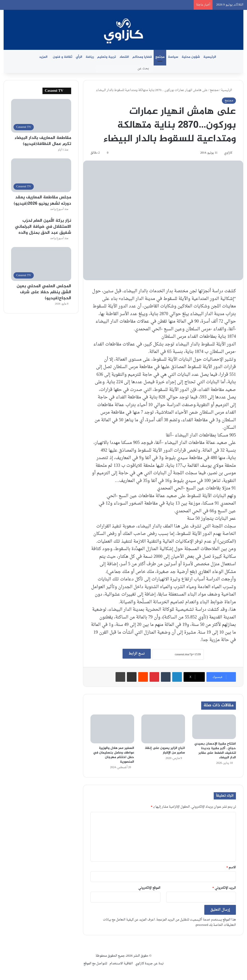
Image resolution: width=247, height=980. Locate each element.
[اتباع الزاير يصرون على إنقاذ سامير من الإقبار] (163, 729)
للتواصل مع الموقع (95, 964)
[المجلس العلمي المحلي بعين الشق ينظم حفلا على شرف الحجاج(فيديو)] (41, 264)
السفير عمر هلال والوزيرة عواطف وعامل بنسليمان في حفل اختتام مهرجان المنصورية (114, 755)
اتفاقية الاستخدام (121, 964)
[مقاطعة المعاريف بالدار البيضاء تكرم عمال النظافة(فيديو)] (41, 116)
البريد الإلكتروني (224, 888)
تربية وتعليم (107, 57)
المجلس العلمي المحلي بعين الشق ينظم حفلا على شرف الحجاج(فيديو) (44, 292)
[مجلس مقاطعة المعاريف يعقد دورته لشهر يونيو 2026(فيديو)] (41, 175)
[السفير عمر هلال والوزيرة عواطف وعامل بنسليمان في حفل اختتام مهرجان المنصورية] (112, 729)
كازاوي (228, 153)
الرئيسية (210, 57)
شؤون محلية (191, 57)
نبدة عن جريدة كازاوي (149, 964)
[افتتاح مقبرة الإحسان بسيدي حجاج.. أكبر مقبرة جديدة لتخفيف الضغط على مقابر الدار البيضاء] (214, 727)
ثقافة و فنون (63, 57)
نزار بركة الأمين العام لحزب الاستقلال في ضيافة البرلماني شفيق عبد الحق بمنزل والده (43, 227)
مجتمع (160, 57)
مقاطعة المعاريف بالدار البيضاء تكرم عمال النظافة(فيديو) (43, 141)
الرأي (79, 57)
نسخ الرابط (137, 654)
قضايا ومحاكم (142, 57)
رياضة (90, 57)
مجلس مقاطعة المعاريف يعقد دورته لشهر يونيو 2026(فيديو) (42, 200)
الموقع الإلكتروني (149, 888)
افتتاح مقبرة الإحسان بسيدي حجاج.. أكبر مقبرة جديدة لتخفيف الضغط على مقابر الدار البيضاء (215, 751)
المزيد (43, 57)
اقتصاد (124, 57)
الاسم (231, 867)
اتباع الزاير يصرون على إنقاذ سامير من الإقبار (165, 750)
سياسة (173, 57)
